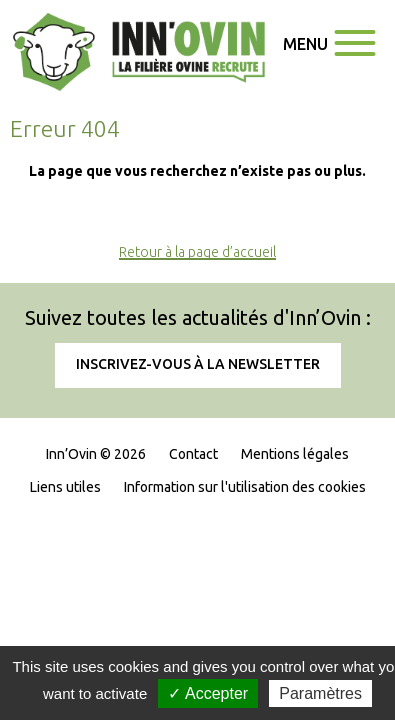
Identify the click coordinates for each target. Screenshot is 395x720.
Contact (193, 454)
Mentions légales (295, 454)
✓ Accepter (208, 693)
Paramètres (320, 693)
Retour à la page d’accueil (197, 252)
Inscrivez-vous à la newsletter (198, 364)
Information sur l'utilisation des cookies (245, 487)
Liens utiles (65, 487)
